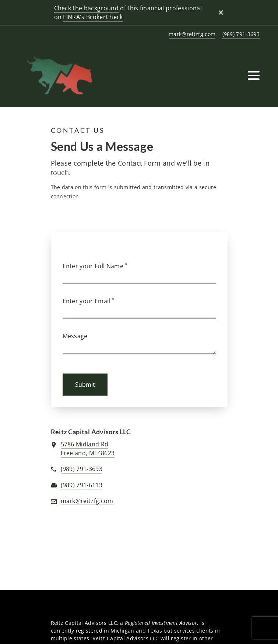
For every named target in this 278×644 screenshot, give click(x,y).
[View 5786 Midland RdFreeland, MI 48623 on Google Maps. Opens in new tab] (88, 449)
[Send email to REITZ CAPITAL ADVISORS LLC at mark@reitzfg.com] (191, 34)
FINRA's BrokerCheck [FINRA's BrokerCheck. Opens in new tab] (93, 17)
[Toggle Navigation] (254, 75)
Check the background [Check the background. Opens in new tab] (86, 8)
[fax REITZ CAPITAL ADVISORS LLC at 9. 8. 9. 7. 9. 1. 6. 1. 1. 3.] (82, 485)
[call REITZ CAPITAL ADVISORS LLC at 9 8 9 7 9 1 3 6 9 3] (240, 34)
